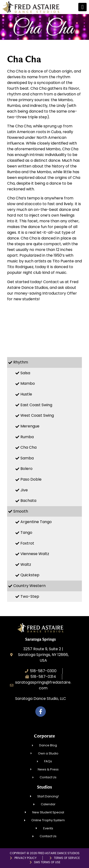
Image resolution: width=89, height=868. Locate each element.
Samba (27, 458)
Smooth (21, 511)
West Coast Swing (37, 415)
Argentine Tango (36, 522)
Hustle (26, 394)
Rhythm (21, 362)
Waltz (26, 564)
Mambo (28, 383)
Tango (26, 533)
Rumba (27, 437)
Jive (24, 490)
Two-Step (30, 596)
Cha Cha (28, 447)
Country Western (29, 586)
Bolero (26, 469)
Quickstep (30, 575)
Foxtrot (27, 543)
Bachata (28, 501)
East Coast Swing (36, 405)
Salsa (25, 373)
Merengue (30, 426)
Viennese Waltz (35, 554)
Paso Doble (31, 479)
